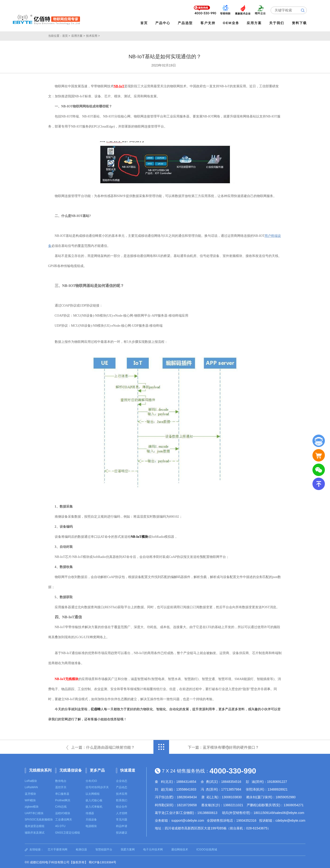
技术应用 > (93, 35)
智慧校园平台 (104, 849)
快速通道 (128, 770)
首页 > (66, 35)
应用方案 (255, 23)
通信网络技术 (180, 849)
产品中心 (164, 23)
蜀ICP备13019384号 (103, 862)
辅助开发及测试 (35, 832)
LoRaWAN (31, 787)
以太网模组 (93, 793)
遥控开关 (61, 787)
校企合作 (122, 806)
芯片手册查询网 (58, 849)
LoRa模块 (31, 780)
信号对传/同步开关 (97, 787)
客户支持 (209, 23)
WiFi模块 (30, 800)
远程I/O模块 (63, 813)
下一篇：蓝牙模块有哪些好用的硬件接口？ (223, 747)
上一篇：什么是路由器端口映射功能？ (103, 747)
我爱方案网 (128, 849)
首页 (145, 23)
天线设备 (91, 819)
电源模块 (91, 825)
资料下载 (300, 23)
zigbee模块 (32, 806)
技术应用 (122, 793)
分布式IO (91, 780)
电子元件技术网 (153, 849)
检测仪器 (81, 849)
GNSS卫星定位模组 (68, 832)
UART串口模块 (34, 813)
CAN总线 (61, 806)
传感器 (90, 813)
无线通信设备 (71, 770)
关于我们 (278, 23)
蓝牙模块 (30, 793)
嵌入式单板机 (94, 806)
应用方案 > (78, 35)
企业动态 (122, 780)
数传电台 (61, 780)
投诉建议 (122, 832)
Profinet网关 (63, 800)
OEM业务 (232, 23)
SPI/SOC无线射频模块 (39, 819)
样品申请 (122, 825)
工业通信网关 (64, 819)
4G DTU (60, 825)
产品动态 (122, 787)
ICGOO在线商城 (207, 849)
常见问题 (122, 819)
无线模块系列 (40, 770)
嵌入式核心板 (94, 800)
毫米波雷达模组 (35, 825)
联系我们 (122, 800)
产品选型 (186, 23)
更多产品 (97, 770)
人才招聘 (122, 813)
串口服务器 (62, 793)
